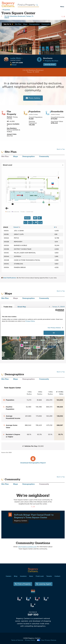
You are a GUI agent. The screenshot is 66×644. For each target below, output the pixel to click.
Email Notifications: (9, 278)
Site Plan (18, 24)
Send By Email (50, 64)
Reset (27, 218)
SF (55, 227)
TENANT (17, 227)
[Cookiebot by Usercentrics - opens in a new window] (57, 310)
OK (54, 333)
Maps (25, 24)
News (31, 576)
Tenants (49, 576)
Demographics (34, 24)
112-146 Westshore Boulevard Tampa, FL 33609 (22, 71)
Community (46, 24)
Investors (23, 576)
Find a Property (24, 584)
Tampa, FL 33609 (58, 307)
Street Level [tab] (7, 165)
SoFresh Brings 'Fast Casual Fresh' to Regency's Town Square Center (34, 516)
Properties (6, 10)
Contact (57, 576)
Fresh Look (40, 576)
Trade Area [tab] (8, 307)
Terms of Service (17, 640)
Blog (16, 576)
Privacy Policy (30, 640)
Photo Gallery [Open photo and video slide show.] (34, 98)
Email (14, 65)
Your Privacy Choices (54, 328)
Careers (9, 576)
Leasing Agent (45, 584)
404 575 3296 (17, 63)
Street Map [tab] (22, 307)
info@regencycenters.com (27, 547)
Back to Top (61, 149)
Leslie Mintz (16, 58)
